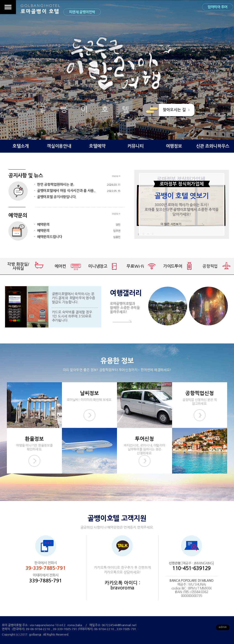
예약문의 (79, 225)
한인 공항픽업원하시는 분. (79, 185)
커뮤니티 (136, 146)
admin (223, 627)
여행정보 (174, 146)
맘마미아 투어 (218, 7)
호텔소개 (21, 146)
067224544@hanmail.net (119, 625)
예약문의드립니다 (79, 237)
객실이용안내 (59, 146)
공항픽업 (210, 266)
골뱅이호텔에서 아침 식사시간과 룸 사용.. (79, 191)
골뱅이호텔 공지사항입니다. (57, 197)
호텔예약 (97, 146)
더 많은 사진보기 (171, 224)
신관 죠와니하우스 (213, 146)
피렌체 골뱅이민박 (82, 12)
